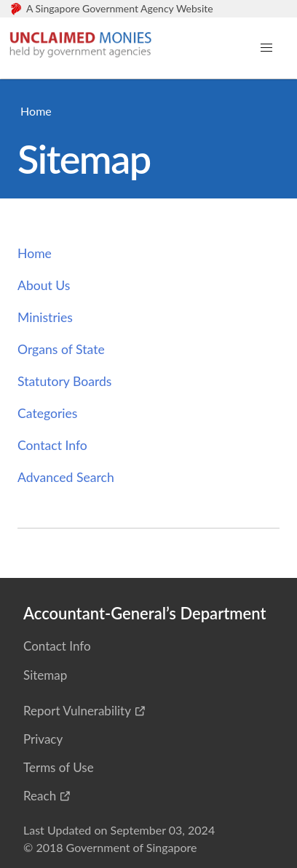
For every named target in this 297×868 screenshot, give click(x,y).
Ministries (45, 317)
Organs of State (61, 349)
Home (36, 111)
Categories (47, 413)
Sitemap (45, 675)
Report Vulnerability (77, 711)
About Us (44, 285)
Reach (40, 796)
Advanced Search (66, 477)
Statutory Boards (64, 381)
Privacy (43, 739)
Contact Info (52, 445)
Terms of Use (59, 767)
